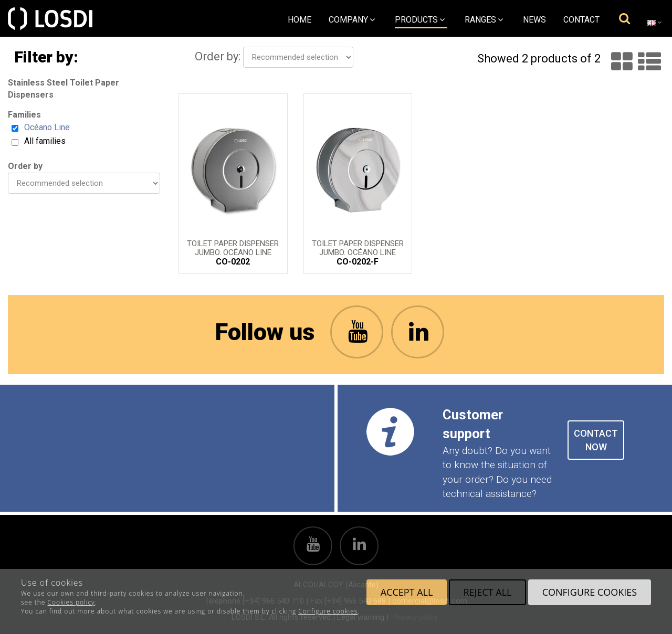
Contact (581, 20)
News (534, 20)
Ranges (484, 20)
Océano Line (47, 127)
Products (420, 20)
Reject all (487, 592)
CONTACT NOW (596, 440)
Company (352, 20)
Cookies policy (71, 602)
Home (300, 20)
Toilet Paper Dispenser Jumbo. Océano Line (233, 247)
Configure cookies (328, 611)
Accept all (407, 592)
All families (45, 141)
